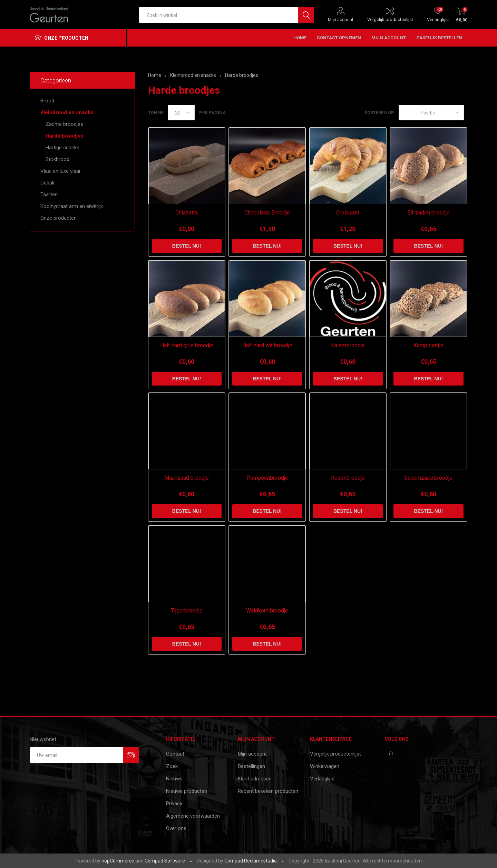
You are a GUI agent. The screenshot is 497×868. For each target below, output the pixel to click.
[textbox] (218, 15)
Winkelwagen (325, 766)
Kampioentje (428, 345)
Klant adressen (255, 779)
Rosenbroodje (348, 478)
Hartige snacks (62, 148)
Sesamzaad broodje (428, 478)
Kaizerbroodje (348, 345)
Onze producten (59, 218)
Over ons (176, 828)
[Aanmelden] (76, 755)
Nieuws (174, 779)
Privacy (174, 804)
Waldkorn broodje (267, 611)
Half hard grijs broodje (187, 345)
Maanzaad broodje (187, 478)
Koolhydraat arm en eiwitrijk (72, 206)
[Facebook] (391, 755)
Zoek (172, 766)
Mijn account (341, 19)
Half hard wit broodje (267, 345)
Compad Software (165, 861)
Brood (47, 101)
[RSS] (405, 752)
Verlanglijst (322, 779)
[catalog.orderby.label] (431, 113)
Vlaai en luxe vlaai (60, 171)
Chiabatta (187, 213)
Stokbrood (57, 159)
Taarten (49, 194)
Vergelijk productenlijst (390, 19)
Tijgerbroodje (187, 611)
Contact (175, 754)
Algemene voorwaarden (193, 816)
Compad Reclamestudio (251, 861)
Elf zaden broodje (428, 213)
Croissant (348, 213)
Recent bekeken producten (268, 791)
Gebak (47, 183)
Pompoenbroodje (267, 478)
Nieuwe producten (187, 791)
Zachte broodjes (64, 124)
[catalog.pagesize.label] (181, 113)
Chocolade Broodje (267, 213)
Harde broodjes (65, 136)
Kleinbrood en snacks (67, 112)
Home (155, 75)
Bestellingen (251, 766)
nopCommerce (118, 861)
